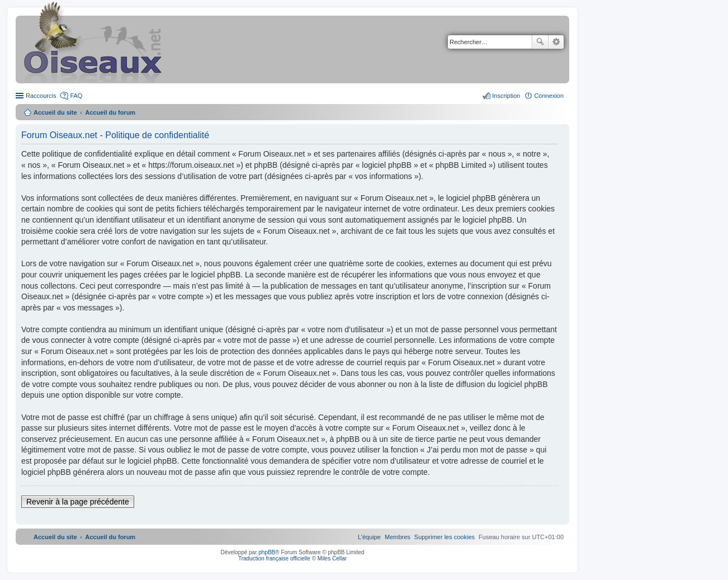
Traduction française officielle (274, 558)
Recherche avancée (556, 42)
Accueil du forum (110, 112)
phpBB (267, 552)
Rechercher (540, 42)
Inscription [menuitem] (506, 96)
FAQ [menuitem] (76, 96)
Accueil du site (55, 112)
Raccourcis (41, 96)
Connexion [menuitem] (549, 96)
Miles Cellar (332, 558)
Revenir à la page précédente (78, 502)
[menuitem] (445, 537)
